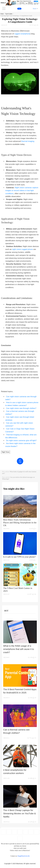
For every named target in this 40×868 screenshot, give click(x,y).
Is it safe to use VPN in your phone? (19, 557)
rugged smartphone (22, 34)
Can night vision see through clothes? (21, 408)
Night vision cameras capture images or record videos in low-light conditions (22, 191)
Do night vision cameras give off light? (21, 441)
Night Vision (6, 452)
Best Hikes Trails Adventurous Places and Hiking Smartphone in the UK (20, 523)
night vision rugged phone (22, 249)
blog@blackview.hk (24, 856)
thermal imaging (28, 141)
